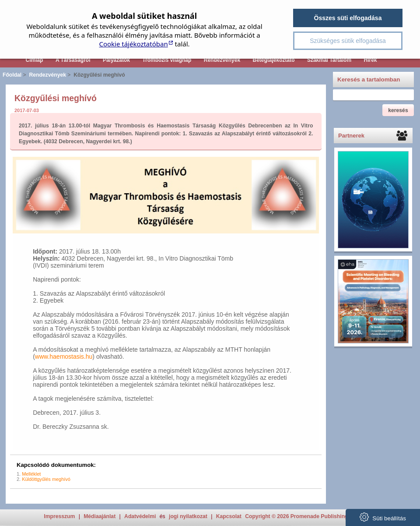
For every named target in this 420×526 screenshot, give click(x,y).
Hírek (370, 60)
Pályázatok (116, 60)
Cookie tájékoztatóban (133, 44)
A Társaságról (73, 60)
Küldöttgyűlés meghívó (46, 479)
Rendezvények (222, 60)
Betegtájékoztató (274, 60)
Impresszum (59, 516)
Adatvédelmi (140, 516)
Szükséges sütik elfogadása (348, 41)
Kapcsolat (229, 516)
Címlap (34, 60)
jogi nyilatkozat (188, 516)
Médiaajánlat (100, 516)
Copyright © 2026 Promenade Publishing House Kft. (310, 516)
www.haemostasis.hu (64, 357)
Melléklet (31, 474)
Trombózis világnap (167, 60)
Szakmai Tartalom (329, 60)
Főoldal (12, 75)
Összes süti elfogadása (348, 18)
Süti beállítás (383, 517)
